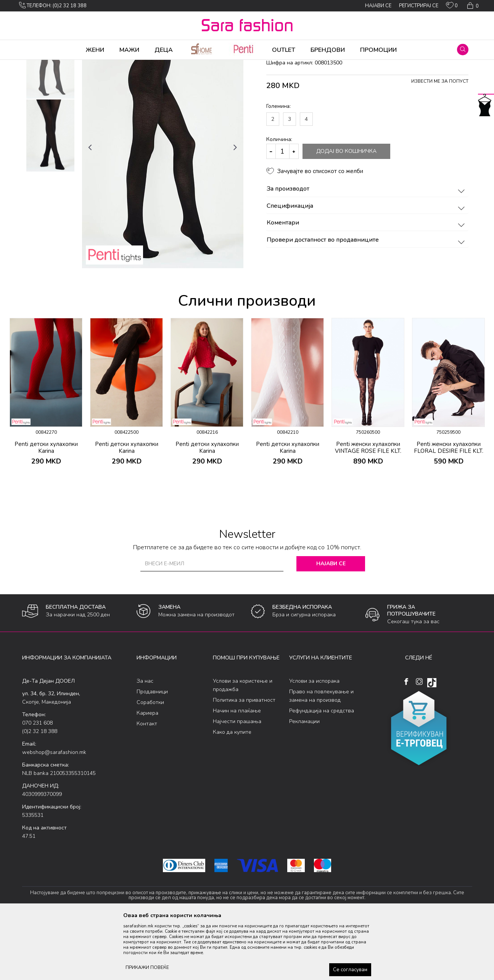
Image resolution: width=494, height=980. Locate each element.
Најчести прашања (237, 781)
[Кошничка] (472, 6)
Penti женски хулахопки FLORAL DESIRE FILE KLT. (449, 507)
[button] (463, 50)
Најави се (331, 623)
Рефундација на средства (322, 771)
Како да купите (232, 792)
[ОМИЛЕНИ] (452, 7)
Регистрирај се (419, 6)
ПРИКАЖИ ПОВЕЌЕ (147, 967)
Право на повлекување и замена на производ (321, 756)
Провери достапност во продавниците (367, 300)
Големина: (278, 166)
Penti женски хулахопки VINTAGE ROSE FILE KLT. (368, 507)
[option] (50, 123)
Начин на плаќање (237, 771)
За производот (367, 249)
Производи (68, 65)
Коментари (367, 283)
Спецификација (367, 266)
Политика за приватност (244, 760)
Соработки (150, 762)
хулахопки (150, 65)
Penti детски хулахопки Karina (46, 507)
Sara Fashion (36, 65)
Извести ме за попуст (440, 141)
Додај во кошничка (346, 211)
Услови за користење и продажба (243, 745)
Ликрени (124, 65)
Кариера (147, 773)
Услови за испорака (314, 741)
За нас (145, 741)
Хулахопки (98, 65)
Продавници (152, 751)
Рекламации (304, 781)
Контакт (147, 784)
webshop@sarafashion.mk (54, 812)
